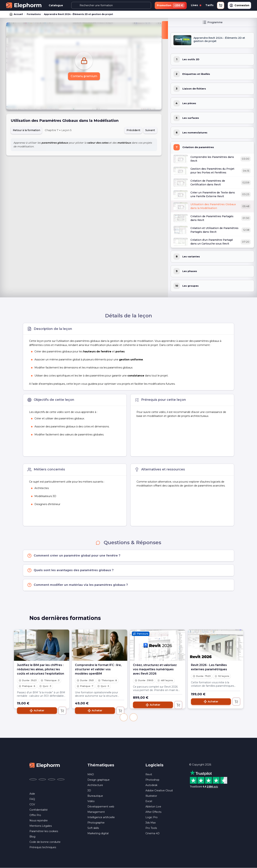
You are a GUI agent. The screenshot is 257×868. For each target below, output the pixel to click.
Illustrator (151, 796)
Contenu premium (84, 76)
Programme (212, 22)
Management (96, 812)
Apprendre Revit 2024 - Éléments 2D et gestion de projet (78, 14)
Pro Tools (151, 828)
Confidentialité (39, 810)
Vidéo (91, 801)
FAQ (32, 799)
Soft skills (93, 828)
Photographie (96, 823)
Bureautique (95, 796)
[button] (124, 717)
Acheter (37, 711)
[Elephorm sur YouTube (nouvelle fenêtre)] (52, 779)
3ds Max (151, 823)
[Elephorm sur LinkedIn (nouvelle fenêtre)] (61, 779)
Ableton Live (153, 807)
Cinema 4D (153, 833)
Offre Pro (35, 815)
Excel (149, 801)
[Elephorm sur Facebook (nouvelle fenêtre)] (33, 779)
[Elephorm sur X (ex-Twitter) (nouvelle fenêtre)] (42, 779)
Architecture (95, 785)
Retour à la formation (27, 130)
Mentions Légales (41, 826)
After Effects (153, 812)
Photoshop (152, 780)
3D (89, 790)
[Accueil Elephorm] (45, 765)
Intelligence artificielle (101, 817)
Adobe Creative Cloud (159, 790)
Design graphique (99, 780)
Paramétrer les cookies (44, 831)
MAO (91, 774)
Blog (32, 837)
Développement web (101, 807)
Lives (196, 5)
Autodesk (151, 785)
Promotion (171, 5)
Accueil (16, 14)
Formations (34, 14)
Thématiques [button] (101, 765)
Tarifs (209, 5)
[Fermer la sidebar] (165, 30)
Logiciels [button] (154, 765)
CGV (32, 804)
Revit (149, 774)
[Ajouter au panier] (62, 711)
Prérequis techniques (43, 847)
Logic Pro (152, 817)
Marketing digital (98, 833)
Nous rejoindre (39, 820)
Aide (32, 794)
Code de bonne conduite (45, 842)
